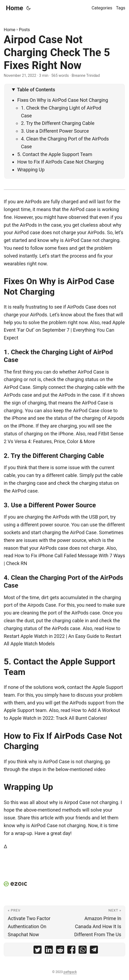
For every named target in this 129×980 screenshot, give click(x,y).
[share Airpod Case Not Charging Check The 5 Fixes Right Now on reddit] (60, 951)
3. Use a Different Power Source (55, 131)
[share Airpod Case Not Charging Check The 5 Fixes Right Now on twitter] (38, 951)
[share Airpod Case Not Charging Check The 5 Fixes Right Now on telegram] (94, 951)
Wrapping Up (31, 170)
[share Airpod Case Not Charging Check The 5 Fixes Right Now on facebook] (71, 951)
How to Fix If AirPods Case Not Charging (60, 162)
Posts (25, 30)
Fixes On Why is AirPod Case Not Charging (63, 100)
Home (14, 8)
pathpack (70, 972)
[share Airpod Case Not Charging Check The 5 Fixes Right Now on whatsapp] (83, 951)
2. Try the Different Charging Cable (58, 123)
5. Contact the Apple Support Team (55, 154)
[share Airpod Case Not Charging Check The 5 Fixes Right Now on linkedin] (49, 951)
